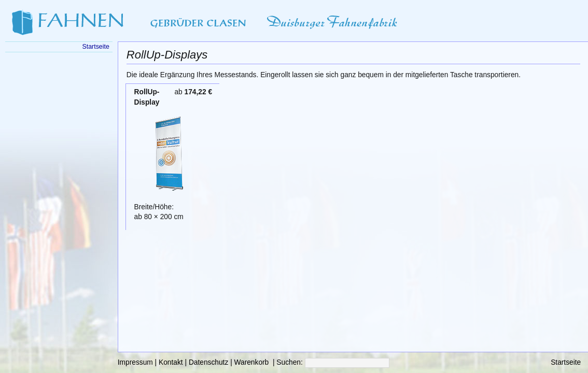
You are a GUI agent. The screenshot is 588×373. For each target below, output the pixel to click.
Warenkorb (252, 362)
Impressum (135, 362)
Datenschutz (208, 362)
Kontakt (171, 362)
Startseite (566, 362)
